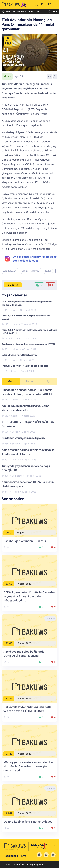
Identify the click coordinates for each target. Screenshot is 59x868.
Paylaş (13, 285)
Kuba (48, 271)
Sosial (14, 416)
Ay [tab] (48, 381)
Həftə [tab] (29, 381)
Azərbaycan (10, 271)
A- (50, 76)
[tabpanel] (29, 441)
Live (24, 856)
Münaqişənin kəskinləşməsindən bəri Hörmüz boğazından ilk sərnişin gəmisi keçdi (29, 766)
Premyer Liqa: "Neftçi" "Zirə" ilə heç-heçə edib (25, 366)
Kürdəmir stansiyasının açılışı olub (23, 438)
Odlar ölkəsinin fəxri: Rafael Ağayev (19, 355)
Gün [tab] (11, 381)
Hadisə (15, 400)
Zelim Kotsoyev (31, 271)
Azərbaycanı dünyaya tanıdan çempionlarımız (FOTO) (28, 344)
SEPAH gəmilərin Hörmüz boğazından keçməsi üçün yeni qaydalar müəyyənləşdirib (29, 596)
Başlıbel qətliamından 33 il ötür (21, 12)
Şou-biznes (18, 476)
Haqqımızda (11, 856)
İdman (7, 76)
